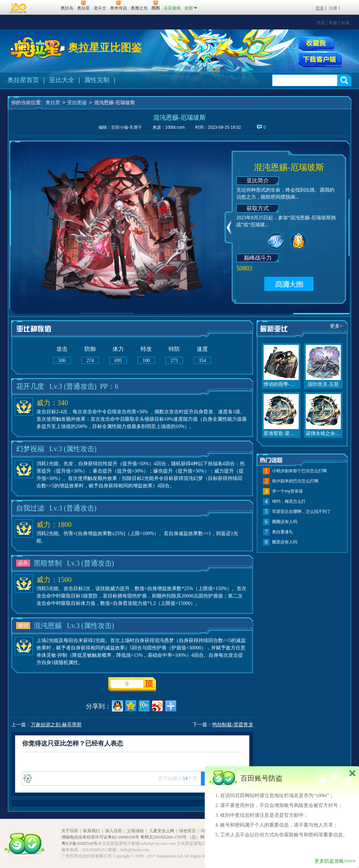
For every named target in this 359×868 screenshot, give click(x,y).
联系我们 (92, 831)
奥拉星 (53, 102)
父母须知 (135, 831)
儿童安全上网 (162, 831)
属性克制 (97, 80)
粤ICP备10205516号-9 (81, 843)
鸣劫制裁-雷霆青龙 (233, 725)
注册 (333, 8)
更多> (336, 326)
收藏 (345, 23)
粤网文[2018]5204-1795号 (163, 837)
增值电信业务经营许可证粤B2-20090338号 (100, 837)
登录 (320, 8)
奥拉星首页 (23, 80)
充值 (321, 23)
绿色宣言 (188, 831)
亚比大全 (62, 80)
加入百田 (114, 831)
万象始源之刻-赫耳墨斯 (56, 725)
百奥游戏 (19, 8)
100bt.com (175, 127)
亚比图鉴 (77, 102)
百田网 (45, 7)
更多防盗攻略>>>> (335, 861)
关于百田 (70, 831)
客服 (333, 23)
